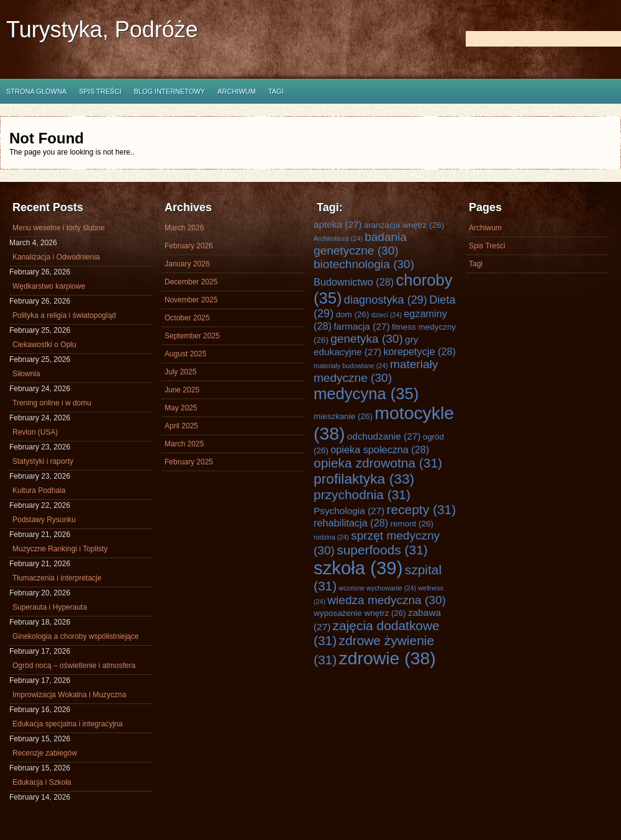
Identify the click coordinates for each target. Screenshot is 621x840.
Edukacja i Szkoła (42, 782)
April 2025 (181, 426)
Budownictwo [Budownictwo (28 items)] (354, 282)
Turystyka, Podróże (102, 29)
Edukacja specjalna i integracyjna (67, 724)
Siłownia (26, 374)
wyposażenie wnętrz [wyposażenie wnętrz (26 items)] (360, 613)
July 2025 (180, 372)
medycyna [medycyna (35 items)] (366, 394)
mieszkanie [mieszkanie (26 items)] (343, 416)
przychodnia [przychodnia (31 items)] (362, 495)
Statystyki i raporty (43, 461)
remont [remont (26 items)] (412, 524)
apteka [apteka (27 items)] (338, 224)
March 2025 (184, 444)
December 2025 (191, 282)
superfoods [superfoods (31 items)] (382, 550)
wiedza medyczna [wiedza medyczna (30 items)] (387, 600)
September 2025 (192, 336)
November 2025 (191, 300)
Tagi (276, 91)
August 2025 (185, 354)
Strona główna (36, 91)
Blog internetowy (169, 91)
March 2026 (184, 228)
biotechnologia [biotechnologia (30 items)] (364, 264)
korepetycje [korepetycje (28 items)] (419, 351)
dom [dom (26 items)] (353, 314)
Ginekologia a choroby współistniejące (75, 636)
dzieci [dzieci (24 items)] (387, 315)
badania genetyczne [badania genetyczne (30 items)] (360, 244)
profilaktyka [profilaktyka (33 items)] (364, 479)
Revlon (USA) (35, 432)
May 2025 (181, 408)
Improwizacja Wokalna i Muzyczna (69, 695)
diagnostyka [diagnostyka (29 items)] (386, 300)
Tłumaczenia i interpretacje (57, 578)
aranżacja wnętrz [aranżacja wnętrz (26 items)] (404, 225)
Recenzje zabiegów (45, 753)
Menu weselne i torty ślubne (59, 228)
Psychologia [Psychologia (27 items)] (349, 511)
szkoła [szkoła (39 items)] (358, 568)
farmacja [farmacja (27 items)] (361, 326)
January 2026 (187, 264)
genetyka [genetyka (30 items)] (366, 339)
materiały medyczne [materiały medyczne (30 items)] (376, 371)
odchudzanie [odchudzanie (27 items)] (384, 436)
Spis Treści (100, 91)
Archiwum (237, 91)
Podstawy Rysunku (44, 520)
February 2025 (189, 462)
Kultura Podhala (39, 490)
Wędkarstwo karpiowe (49, 286)
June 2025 (182, 390)
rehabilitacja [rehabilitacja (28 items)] (351, 523)
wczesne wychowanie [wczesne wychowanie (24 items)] (378, 588)
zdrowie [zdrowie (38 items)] (388, 658)
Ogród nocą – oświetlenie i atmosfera (74, 666)
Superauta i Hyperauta (50, 607)
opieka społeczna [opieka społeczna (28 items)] (380, 449)
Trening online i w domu (52, 403)
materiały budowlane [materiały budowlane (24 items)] (351, 366)
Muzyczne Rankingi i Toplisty (60, 549)
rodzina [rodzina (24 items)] (331, 537)
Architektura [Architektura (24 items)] (338, 238)
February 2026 (189, 246)
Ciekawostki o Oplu (44, 345)
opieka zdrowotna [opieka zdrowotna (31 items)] (378, 463)
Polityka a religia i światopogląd (64, 315)
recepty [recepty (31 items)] (422, 509)
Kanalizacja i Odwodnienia (56, 257)
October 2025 (187, 318)
